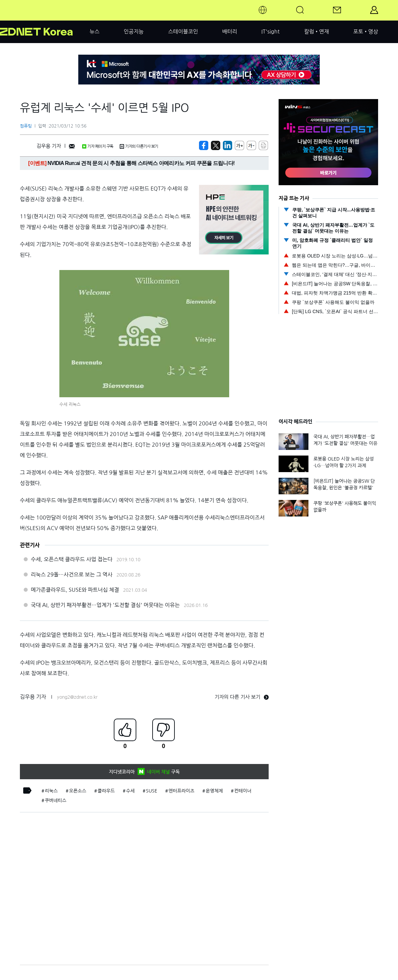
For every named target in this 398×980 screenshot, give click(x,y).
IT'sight (270, 31)
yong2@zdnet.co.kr (77, 697)
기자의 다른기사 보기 (139, 146)
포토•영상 (366, 31)
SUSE (152, 791)
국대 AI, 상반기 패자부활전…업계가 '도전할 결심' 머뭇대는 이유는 (105, 605)
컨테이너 (243, 791)
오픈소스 (78, 791)
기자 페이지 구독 (98, 146)
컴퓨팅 (26, 126)
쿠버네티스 (56, 800)
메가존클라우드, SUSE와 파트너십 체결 (75, 590)
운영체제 (214, 791)
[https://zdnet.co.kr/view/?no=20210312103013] (204, 145)
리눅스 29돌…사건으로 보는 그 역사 (72, 574)
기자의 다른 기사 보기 (242, 697)
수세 (130, 791)
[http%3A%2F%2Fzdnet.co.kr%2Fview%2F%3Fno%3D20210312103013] (228, 145)
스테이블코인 (183, 31)
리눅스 (51, 791)
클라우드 (106, 791)
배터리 (230, 31)
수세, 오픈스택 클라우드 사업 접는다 (72, 559)
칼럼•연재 (317, 31)
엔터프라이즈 (181, 791)
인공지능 (134, 31)
